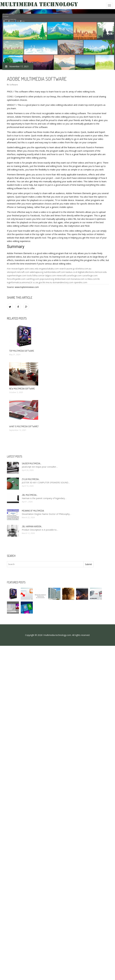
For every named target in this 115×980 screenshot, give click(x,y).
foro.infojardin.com (16, 279)
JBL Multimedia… (30, 495)
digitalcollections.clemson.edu (92, 272)
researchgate (18, 269)
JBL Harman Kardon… (32, 526)
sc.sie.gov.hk (39, 282)
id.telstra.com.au (83, 269)
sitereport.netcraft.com (18, 272)
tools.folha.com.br (36, 275)
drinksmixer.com (63, 279)
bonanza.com (78, 279)
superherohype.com (17, 275)
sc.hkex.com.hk (92, 279)
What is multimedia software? (24, 426)
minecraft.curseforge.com (69, 275)
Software (14, 85)
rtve (9, 269)
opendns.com (81, 282)
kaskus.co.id (71, 272)
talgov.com (51, 275)
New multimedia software (22, 389)
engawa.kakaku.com (49, 269)
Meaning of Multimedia (33, 511)
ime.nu (49, 282)
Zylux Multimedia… (31, 479)
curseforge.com (90, 275)
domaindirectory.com (63, 282)
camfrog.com (33, 279)
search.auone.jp (67, 269)
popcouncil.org (47, 279)
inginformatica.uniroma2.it (20, 282)
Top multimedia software (22, 351)
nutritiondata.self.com (54, 272)
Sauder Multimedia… (32, 463)
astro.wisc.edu (32, 269)
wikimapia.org (37, 272)
